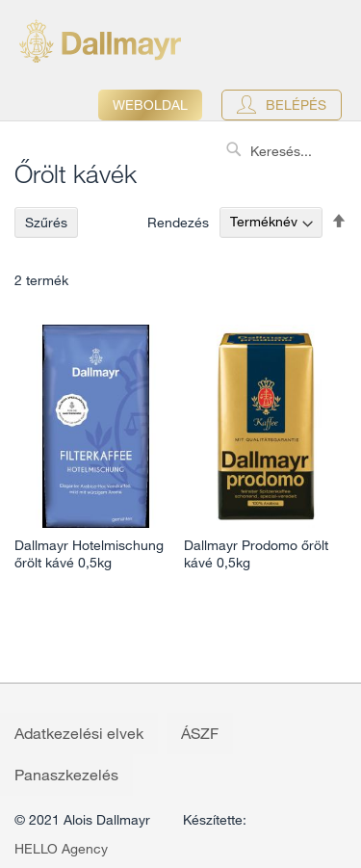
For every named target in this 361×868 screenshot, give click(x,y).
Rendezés (178, 222)
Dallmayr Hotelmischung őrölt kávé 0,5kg (89, 554)
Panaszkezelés (66, 775)
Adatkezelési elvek (79, 733)
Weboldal (150, 105)
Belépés (296, 105)
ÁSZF (200, 733)
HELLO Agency (61, 849)
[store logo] (100, 41)
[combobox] (289, 151)
